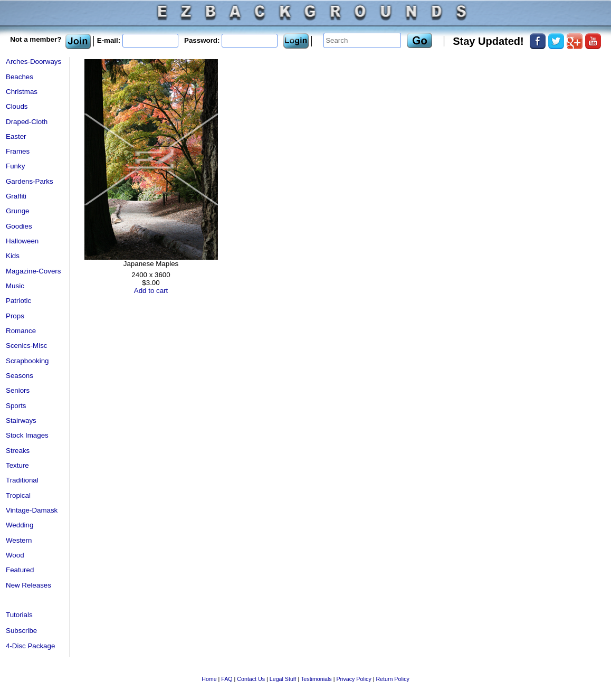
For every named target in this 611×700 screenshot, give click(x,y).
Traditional (22, 480)
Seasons (20, 376)
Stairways (21, 420)
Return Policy (392, 679)
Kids (13, 256)
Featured (20, 570)
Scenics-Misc (27, 346)
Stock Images (27, 435)
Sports (16, 406)
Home (209, 679)
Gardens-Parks (30, 181)
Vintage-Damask (32, 510)
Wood (15, 555)
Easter (16, 136)
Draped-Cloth (27, 122)
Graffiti (16, 196)
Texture (17, 465)
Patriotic (18, 301)
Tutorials (19, 615)
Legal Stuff (283, 679)
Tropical (18, 495)
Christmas (22, 92)
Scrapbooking (27, 361)
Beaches (20, 77)
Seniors (18, 390)
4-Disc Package (30, 646)
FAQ (227, 679)
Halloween (22, 241)
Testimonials (316, 679)
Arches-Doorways (34, 62)
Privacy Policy (354, 679)
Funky (15, 166)
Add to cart (151, 291)
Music (15, 286)
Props (15, 316)
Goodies (19, 226)
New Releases (28, 585)
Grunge (17, 211)
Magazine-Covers (33, 271)
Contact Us (251, 679)
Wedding (20, 525)
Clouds (17, 106)
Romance (21, 331)
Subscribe (21, 631)
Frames (18, 151)
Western (19, 540)
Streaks (18, 451)
